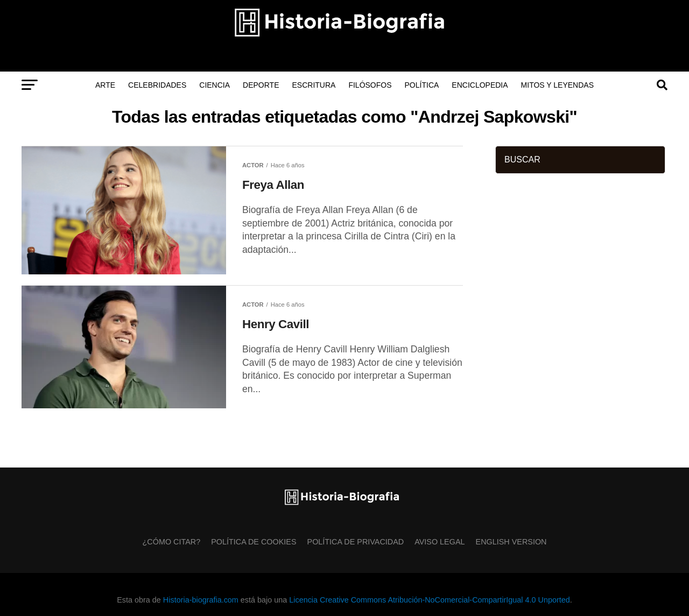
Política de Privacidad (356, 542)
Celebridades (157, 85)
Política (422, 85)
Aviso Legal (440, 542)
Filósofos (370, 85)
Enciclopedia (480, 85)
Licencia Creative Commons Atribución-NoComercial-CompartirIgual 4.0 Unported (429, 600)
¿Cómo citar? (172, 542)
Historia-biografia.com (201, 600)
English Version (511, 542)
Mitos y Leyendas (557, 85)
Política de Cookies (254, 542)
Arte (105, 85)
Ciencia (215, 85)
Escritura (314, 85)
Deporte (261, 85)
